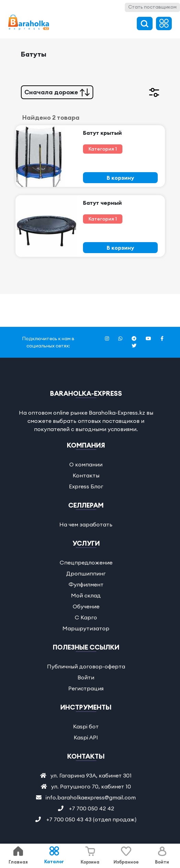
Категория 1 (103, 149)
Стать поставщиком (152, 7)
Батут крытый (102, 133)
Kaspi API (86, 737)
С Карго (86, 617)
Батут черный (102, 203)
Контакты (86, 475)
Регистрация (86, 688)
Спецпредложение (86, 562)
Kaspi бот (86, 726)
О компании (86, 464)
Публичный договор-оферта (86, 666)
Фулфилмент (86, 584)
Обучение (86, 606)
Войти (86, 677)
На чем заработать (86, 524)
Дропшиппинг (86, 573)
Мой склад (86, 595)
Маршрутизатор (86, 628)
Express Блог (86, 486)
